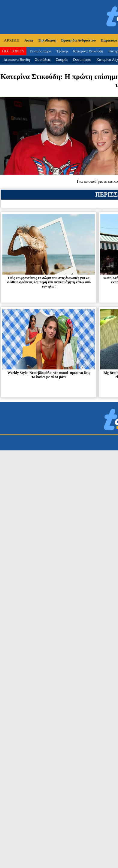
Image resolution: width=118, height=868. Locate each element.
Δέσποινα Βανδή (17, 59)
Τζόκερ (62, 51)
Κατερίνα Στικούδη (88, 51)
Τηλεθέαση (47, 40)
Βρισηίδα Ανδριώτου (79, 40)
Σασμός (62, 59)
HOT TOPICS (13, 51)
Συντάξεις (43, 59)
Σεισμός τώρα (40, 51)
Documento (82, 59)
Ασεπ (29, 40)
